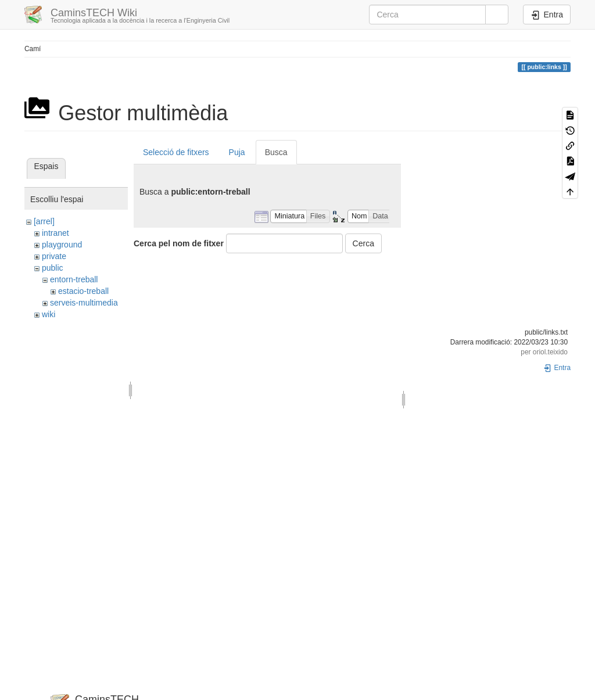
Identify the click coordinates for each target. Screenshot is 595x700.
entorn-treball (74, 279)
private (54, 256)
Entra (557, 368)
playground (62, 245)
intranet (55, 233)
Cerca (363, 243)
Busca (276, 152)
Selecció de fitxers (176, 152)
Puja (237, 152)
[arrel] (44, 221)
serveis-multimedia (84, 303)
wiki (49, 314)
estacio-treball (83, 291)
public (53, 268)
